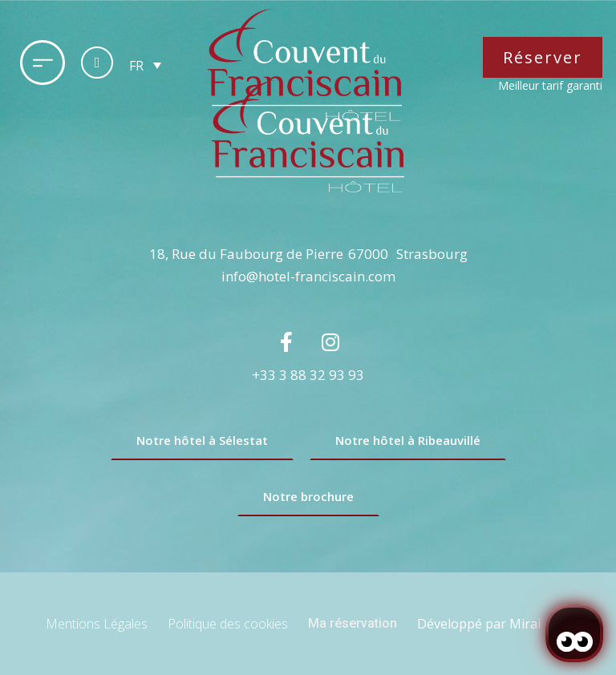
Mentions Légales (97, 624)
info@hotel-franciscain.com (308, 276)
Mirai (525, 624)
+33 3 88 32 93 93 (308, 375)
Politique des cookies (228, 624)
